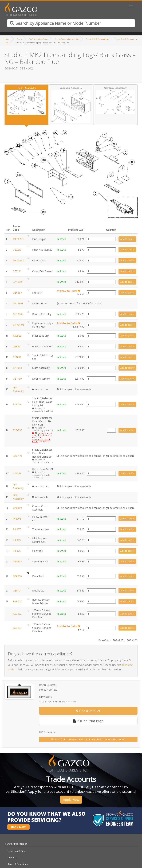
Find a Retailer (88, 711)
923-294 (17, 404)
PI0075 (17, 551)
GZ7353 (17, 368)
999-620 (17, 601)
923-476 (17, 456)
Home (7, 39)
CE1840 (17, 357)
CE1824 (17, 473)
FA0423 (17, 628)
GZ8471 (17, 591)
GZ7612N (18, 325)
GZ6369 (17, 508)
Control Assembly (115, 100)
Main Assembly (27, 101)
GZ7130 (17, 379)
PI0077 (17, 529)
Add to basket (127, 239)
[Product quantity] (101, 239)
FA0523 (17, 336)
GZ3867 (17, 561)
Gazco (19, 39)
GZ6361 (17, 346)
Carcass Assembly (71, 105)
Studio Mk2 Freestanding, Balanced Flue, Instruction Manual (88, 739)
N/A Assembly (18, 389)
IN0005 (17, 519)
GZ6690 (17, 576)
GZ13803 (18, 314)
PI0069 (17, 540)
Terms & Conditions (18, 864)
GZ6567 (17, 293)
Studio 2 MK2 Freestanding (97, 39)
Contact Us (13, 857)
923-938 (17, 430)
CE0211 (17, 271)
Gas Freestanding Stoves (38, 39)
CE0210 (17, 250)
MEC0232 (18, 260)
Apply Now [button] (71, 800)
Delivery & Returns (17, 851)
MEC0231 (18, 239)
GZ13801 (18, 303)
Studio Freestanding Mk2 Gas (67, 39)
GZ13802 (18, 282)
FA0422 (17, 614)
